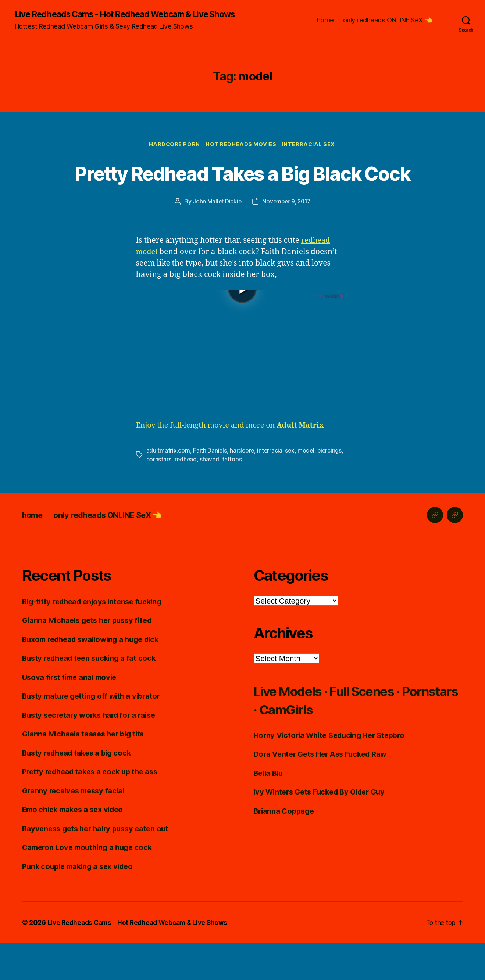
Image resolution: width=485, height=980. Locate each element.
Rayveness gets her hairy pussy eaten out (99, 865)
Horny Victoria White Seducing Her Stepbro (334, 772)
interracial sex (277, 487)
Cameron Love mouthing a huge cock (90, 884)
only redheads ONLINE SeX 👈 (388, 25)
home (325, 25)
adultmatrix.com (168, 487)
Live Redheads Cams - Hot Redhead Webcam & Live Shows (119, 19)
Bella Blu (270, 810)
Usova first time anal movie (72, 714)
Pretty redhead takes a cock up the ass (93, 808)
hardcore (242, 487)
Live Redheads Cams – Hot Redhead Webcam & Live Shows (141, 959)
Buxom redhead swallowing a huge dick (95, 676)
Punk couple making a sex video (81, 903)
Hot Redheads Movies (242, 154)
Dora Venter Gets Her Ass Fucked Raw (324, 791)
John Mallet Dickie (216, 238)
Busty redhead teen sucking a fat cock (92, 695)
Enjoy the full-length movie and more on (236, 462)
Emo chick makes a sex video (76, 846)
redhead (186, 496)
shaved (211, 496)
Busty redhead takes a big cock (80, 790)
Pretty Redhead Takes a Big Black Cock (242, 196)
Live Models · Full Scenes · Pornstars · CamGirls (340, 737)
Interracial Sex (311, 154)
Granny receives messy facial (76, 827)
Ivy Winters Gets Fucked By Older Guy (324, 828)
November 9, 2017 (287, 238)
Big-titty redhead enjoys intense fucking (96, 638)
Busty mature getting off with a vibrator (94, 733)
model (308, 487)
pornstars (159, 496)
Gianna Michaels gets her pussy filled (91, 657)
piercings (332, 487)
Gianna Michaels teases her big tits (87, 770)
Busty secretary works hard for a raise (92, 752)
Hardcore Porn (173, 154)
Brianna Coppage (285, 848)
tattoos (233, 496)
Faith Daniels (210, 487)
